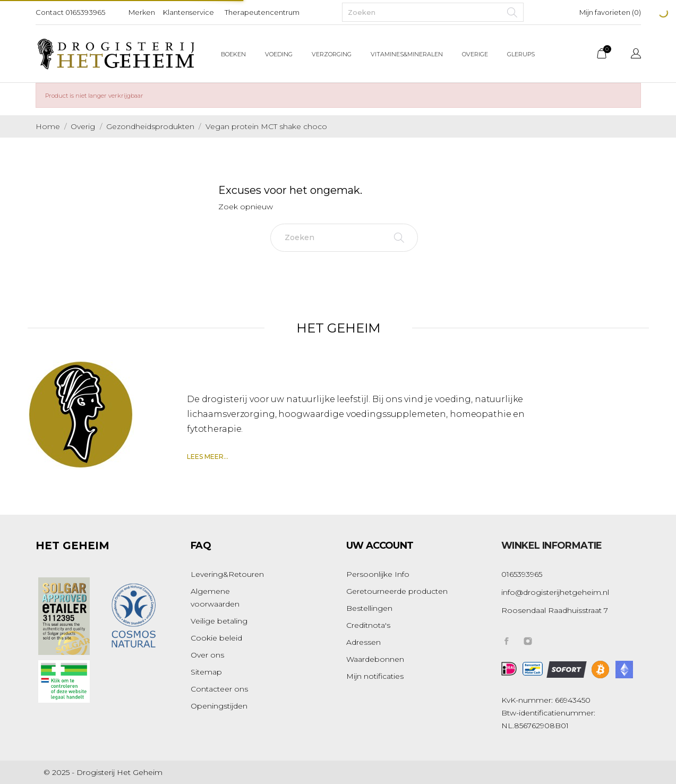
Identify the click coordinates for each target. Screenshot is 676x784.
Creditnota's (368, 625)
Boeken (233, 54)
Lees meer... (208, 457)
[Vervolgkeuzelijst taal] (636, 55)
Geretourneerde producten (397, 591)
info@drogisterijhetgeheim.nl (555, 592)
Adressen (363, 642)
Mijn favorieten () (610, 12)
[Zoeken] (433, 12)
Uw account (380, 546)
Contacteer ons (219, 689)
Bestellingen (369, 608)
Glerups (521, 54)
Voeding (279, 54)
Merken (142, 12)
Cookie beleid (216, 638)
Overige (475, 54)
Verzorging (332, 54)
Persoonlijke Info (378, 574)
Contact (50, 12)
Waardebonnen (375, 659)
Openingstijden (219, 706)
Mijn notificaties (375, 676)
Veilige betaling (219, 621)
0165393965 (85, 12)
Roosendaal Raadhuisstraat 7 (555, 610)
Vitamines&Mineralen (407, 54)
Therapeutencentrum (262, 12)
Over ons (207, 655)
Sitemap (206, 672)
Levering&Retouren (227, 574)
